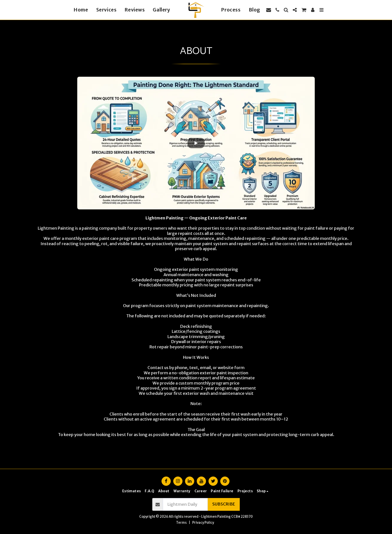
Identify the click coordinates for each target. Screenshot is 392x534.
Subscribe (224, 504)
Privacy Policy (203, 523)
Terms (181, 523)
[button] (269, 10)
